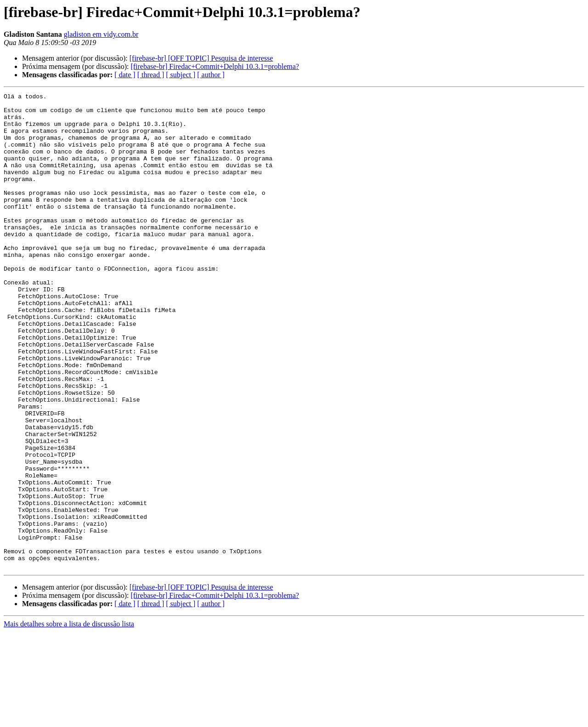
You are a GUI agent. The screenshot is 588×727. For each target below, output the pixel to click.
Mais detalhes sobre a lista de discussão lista (69, 719)
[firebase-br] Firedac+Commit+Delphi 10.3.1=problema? (215, 66)
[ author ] (211, 75)
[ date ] (125, 75)
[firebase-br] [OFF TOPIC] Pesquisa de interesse (201, 58)
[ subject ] (181, 75)
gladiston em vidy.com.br (101, 34)
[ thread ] (151, 75)
